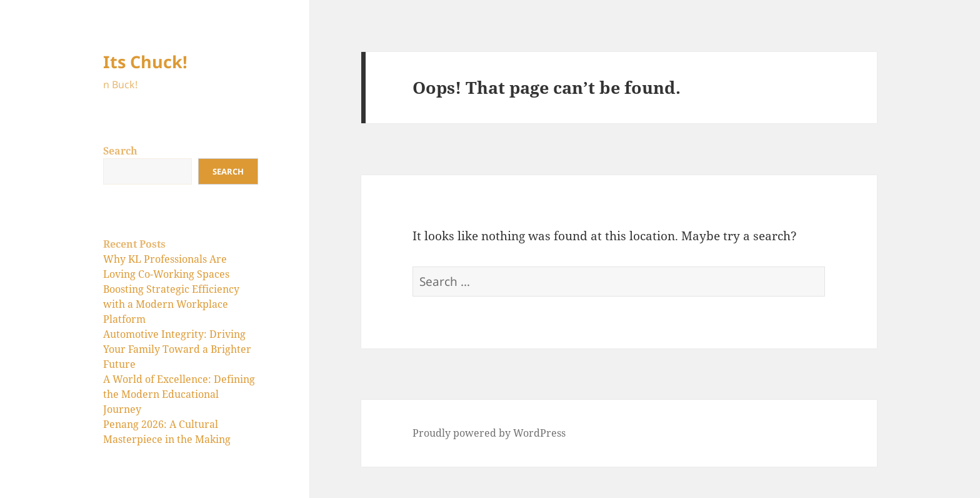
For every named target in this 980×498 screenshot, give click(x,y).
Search (120, 151)
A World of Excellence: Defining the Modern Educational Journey (179, 394)
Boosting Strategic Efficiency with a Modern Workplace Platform (171, 304)
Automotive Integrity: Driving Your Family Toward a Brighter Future (177, 349)
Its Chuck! (145, 62)
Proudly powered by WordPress (489, 433)
